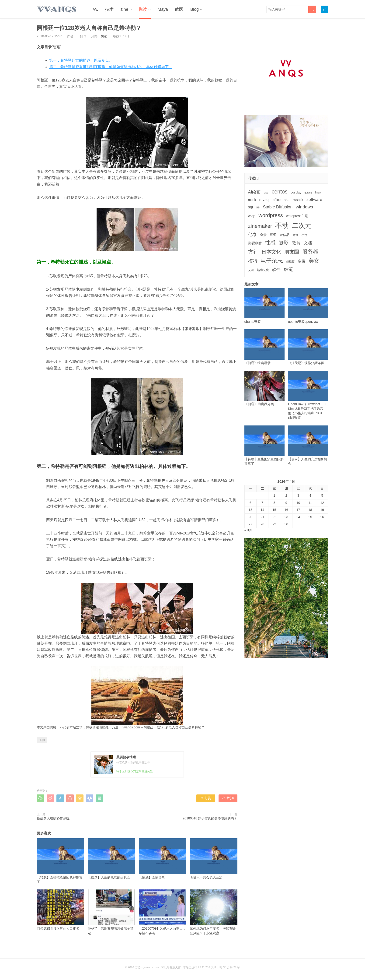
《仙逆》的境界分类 (265, 388)
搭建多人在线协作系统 (53, 818)
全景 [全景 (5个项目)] (263, 235)
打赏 (206, 798)
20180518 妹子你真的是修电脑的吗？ (210, 818)
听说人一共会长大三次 (214, 859)
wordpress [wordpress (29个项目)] (271, 215)
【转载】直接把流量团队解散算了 (61, 861)
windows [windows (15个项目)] (304, 207)
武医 (179, 9)
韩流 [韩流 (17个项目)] (289, 269)
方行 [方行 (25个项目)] (253, 252)
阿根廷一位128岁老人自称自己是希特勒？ (174, 727)
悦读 (143, 9)
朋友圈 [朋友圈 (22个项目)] (292, 252)
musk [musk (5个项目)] (252, 200)
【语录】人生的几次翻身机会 (111, 859)
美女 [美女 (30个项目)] (314, 261)
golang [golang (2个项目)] (308, 193)
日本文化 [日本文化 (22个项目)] (271, 252)
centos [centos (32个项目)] (280, 192)
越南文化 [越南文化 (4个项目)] (263, 270)
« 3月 (248, 530)
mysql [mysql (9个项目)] (264, 200)
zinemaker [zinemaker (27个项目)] (260, 226)
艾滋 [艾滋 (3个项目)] (251, 270)
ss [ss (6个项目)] (258, 207)
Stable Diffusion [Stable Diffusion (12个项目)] (278, 207)
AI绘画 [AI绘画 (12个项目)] (254, 192)
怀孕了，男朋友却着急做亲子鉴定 (111, 912)
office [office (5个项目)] (277, 200)
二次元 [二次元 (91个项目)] (302, 225)
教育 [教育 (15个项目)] (296, 243)
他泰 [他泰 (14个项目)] (253, 234)
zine (124, 9)
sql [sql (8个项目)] (251, 207)
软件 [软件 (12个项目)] (276, 270)
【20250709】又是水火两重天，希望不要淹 (163, 912)
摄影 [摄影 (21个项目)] (284, 243)
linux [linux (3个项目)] (318, 193)
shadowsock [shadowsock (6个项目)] (294, 200)
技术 (109, 9)
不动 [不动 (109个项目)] (282, 225)
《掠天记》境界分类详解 (308, 347)
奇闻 (42, 740)
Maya (163, 9)
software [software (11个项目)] (314, 200)
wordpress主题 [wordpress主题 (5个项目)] (297, 216)
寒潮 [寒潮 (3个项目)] (295, 235)
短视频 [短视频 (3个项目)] (290, 262)
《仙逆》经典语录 (265, 347)
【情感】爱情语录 (163, 859)
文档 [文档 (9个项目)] (308, 243)
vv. (96, 9)
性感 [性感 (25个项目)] (270, 243)
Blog (195, 9)
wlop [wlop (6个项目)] (252, 216)
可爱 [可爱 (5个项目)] (273, 235)
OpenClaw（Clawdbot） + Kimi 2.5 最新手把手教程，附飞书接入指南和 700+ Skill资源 (308, 395)
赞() (228, 798)
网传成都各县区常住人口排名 (61, 910)
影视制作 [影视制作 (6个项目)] (255, 243)
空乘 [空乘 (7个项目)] (302, 261)
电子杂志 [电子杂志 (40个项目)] (272, 261)
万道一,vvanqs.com (126, 727)
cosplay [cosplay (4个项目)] (296, 192)
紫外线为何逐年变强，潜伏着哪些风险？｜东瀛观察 (214, 912)
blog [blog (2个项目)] (266, 193)
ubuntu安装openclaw (308, 306)
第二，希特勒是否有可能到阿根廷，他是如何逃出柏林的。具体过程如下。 (111, 67)
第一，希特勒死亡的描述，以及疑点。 (81, 60)
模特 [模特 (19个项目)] (253, 261)
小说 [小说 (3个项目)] (304, 235)
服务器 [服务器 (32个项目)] (310, 252)
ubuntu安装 (265, 306)
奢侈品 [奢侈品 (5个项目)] (285, 235)
